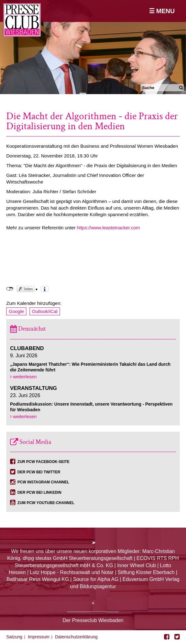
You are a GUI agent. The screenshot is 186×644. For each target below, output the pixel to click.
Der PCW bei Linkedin (40, 492)
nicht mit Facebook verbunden (10, 289)
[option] (93, 47)
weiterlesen (23, 377)
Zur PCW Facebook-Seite (44, 462)
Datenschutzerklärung (76, 637)
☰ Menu (162, 11)
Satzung (14, 637)
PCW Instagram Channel (43, 482)
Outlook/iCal (45, 311)
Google (16, 311)
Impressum (39, 637)
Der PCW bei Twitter (39, 472)
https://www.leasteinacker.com (108, 228)
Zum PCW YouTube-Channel (46, 503)
